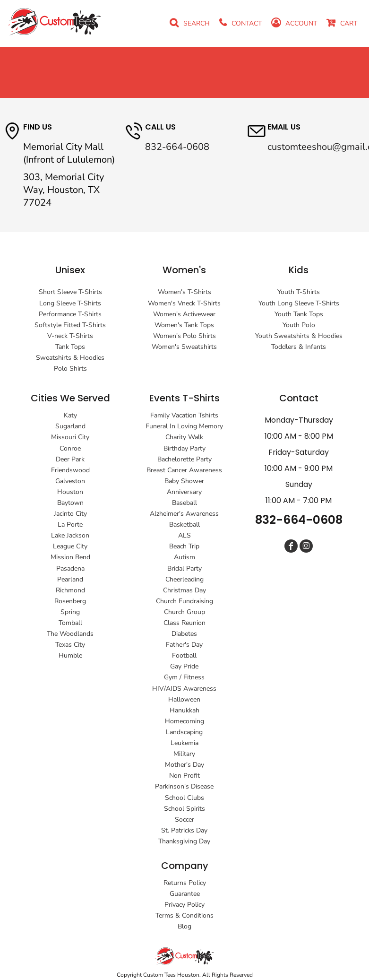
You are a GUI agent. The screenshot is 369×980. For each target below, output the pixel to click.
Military (184, 754)
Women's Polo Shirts (184, 336)
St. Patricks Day (184, 830)
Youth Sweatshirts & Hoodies (299, 336)
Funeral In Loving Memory (184, 426)
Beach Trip (184, 546)
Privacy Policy (184, 905)
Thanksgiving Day (184, 841)
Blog (184, 926)
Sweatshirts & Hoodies (70, 358)
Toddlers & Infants (299, 347)
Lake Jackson (70, 535)
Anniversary (184, 492)
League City (70, 546)
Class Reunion (184, 623)
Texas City (70, 645)
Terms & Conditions (184, 915)
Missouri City (70, 437)
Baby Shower (184, 481)
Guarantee (185, 894)
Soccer (184, 820)
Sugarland (70, 426)
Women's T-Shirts (184, 292)
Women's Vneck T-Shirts (184, 303)
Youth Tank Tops (299, 314)
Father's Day (184, 645)
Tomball (70, 623)
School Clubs (184, 798)
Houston (70, 492)
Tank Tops (70, 347)
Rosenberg (70, 601)
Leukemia (184, 743)
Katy (70, 415)
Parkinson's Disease (184, 786)
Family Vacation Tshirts (184, 415)
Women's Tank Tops (184, 325)
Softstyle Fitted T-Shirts (70, 325)
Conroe (70, 448)
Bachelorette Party (184, 459)
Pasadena (70, 568)
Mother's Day (184, 765)
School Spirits (184, 809)
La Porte (70, 525)
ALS (184, 535)
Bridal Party (184, 568)
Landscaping (184, 732)
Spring (70, 612)
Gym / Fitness (184, 677)
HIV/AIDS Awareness (184, 689)
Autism (184, 557)
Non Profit (184, 776)
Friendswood (70, 470)
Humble (70, 655)
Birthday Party (184, 448)
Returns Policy (185, 883)
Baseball (184, 503)
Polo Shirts (70, 369)
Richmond (70, 590)
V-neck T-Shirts (70, 336)
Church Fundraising (184, 601)
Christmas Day (184, 590)
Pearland (70, 579)
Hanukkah (184, 710)
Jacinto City (70, 514)
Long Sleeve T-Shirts (70, 303)
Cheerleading (184, 579)
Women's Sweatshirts (184, 347)
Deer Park (70, 459)
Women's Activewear (184, 314)
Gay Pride (184, 666)
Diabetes (184, 634)
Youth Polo (299, 325)
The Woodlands (70, 634)
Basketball (184, 525)
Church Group (184, 612)
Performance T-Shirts (70, 314)
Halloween (184, 699)
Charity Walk (184, 437)
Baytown (70, 503)
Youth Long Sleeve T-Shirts (299, 303)
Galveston (70, 481)
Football (184, 655)
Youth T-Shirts (299, 292)
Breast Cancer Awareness (184, 470)
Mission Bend (70, 557)
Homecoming (184, 721)
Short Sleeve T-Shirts (70, 292)
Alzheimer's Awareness (184, 514)
